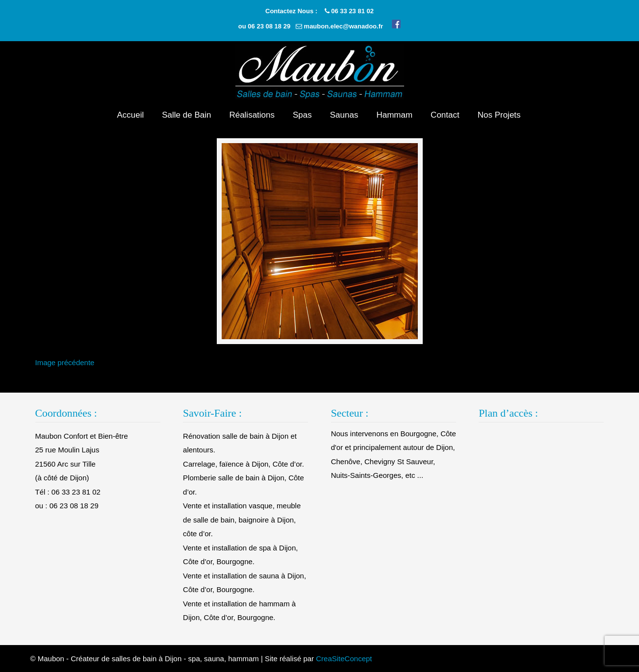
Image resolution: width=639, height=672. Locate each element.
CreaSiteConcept (344, 659)
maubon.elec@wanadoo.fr (344, 26)
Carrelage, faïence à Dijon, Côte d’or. (243, 464)
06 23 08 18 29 (269, 26)
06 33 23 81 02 (352, 11)
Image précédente (65, 362)
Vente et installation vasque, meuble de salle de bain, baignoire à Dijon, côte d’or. (242, 520)
